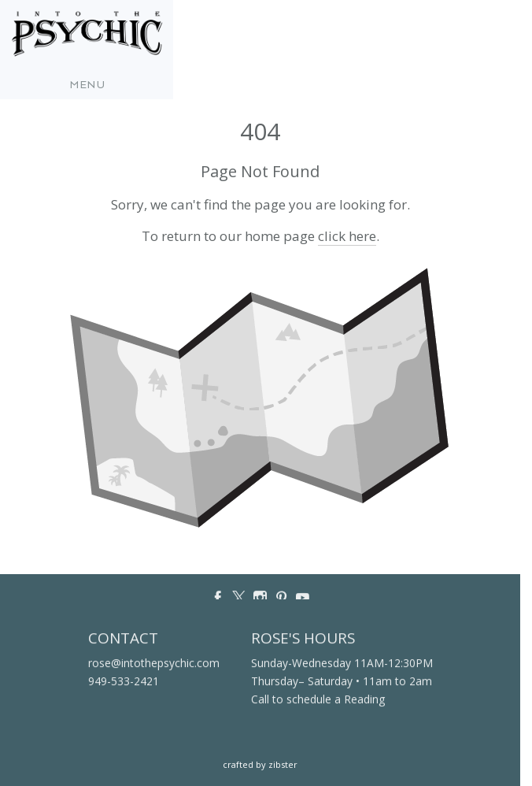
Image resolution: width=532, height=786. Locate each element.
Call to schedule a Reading (318, 700)
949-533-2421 (124, 682)
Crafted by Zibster (260, 764)
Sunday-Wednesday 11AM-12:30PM (342, 664)
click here (347, 236)
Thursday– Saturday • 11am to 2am (342, 682)
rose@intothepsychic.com (154, 664)
